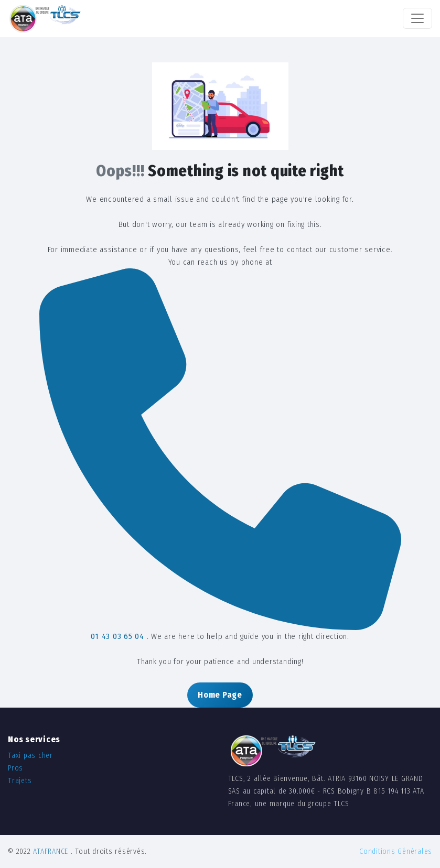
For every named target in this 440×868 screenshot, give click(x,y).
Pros (15, 768)
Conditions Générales (396, 851)
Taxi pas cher (30, 756)
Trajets (20, 781)
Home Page (220, 695)
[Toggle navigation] (417, 18)
